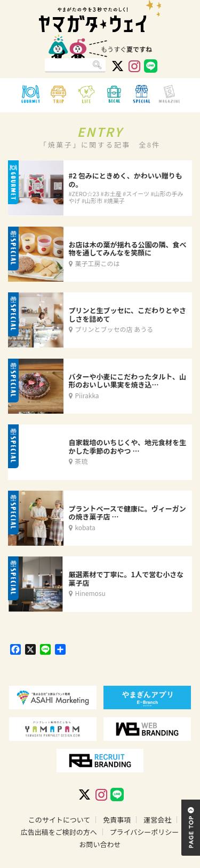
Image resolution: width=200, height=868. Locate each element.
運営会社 (157, 820)
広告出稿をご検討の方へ (59, 832)
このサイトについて (59, 820)
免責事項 (117, 820)
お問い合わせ (100, 844)
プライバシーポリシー (145, 832)
